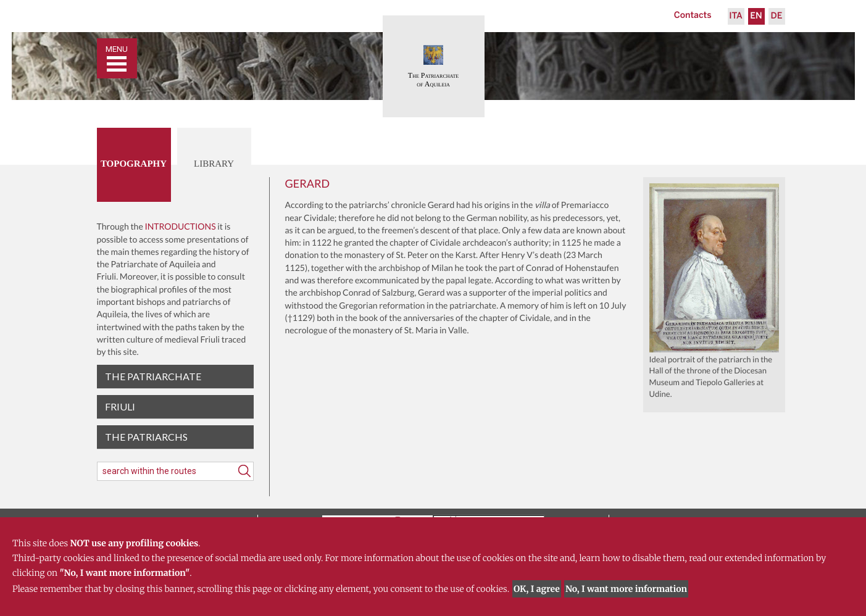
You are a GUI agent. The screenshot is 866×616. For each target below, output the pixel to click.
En (756, 16)
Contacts (693, 16)
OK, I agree (537, 589)
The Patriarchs (146, 437)
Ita (736, 16)
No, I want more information (626, 589)
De (777, 16)
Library (214, 164)
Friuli (120, 406)
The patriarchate (153, 376)
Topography (134, 164)
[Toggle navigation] (117, 58)
